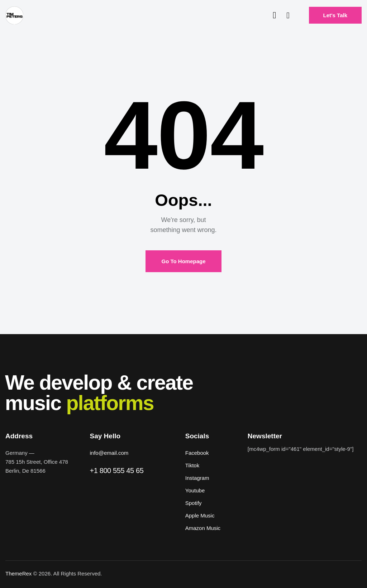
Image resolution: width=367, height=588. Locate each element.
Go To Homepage (183, 261)
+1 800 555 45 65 (117, 471)
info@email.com (109, 453)
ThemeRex (18, 573)
